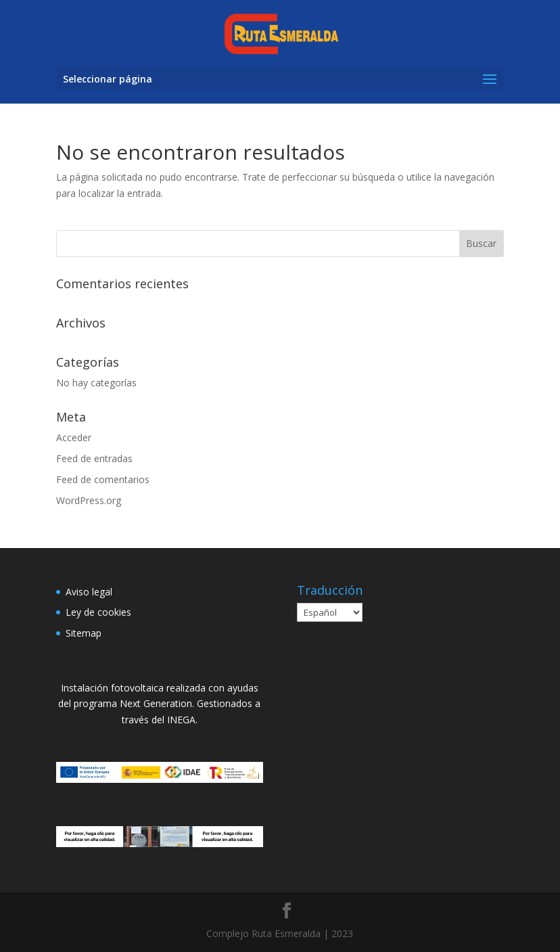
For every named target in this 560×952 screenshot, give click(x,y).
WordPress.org (89, 500)
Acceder (74, 437)
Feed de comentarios (103, 479)
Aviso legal (89, 592)
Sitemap (84, 633)
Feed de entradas (94, 458)
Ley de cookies (98, 612)
